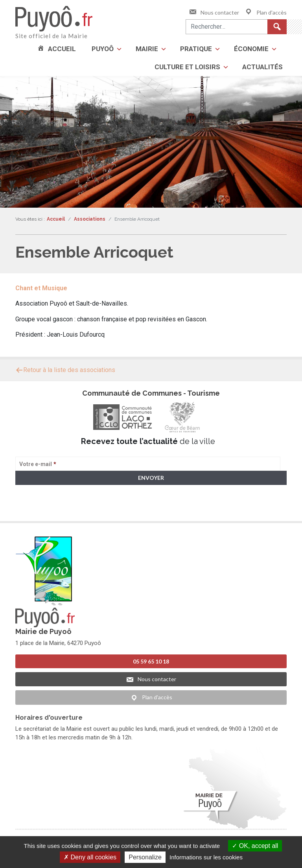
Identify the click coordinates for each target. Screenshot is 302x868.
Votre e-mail (38, 464)
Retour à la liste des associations (65, 370)
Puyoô (103, 49)
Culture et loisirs (187, 67)
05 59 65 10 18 (151, 661)
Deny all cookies (90, 857)
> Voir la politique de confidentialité (46, 508)
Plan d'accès (266, 12)
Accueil (62, 49)
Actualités (262, 67)
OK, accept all (255, 846)
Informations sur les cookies (206, 857)
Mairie (147, 49)
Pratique (196, 49)
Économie (251, 49)
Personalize (145, 857)
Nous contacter (214, 12)
